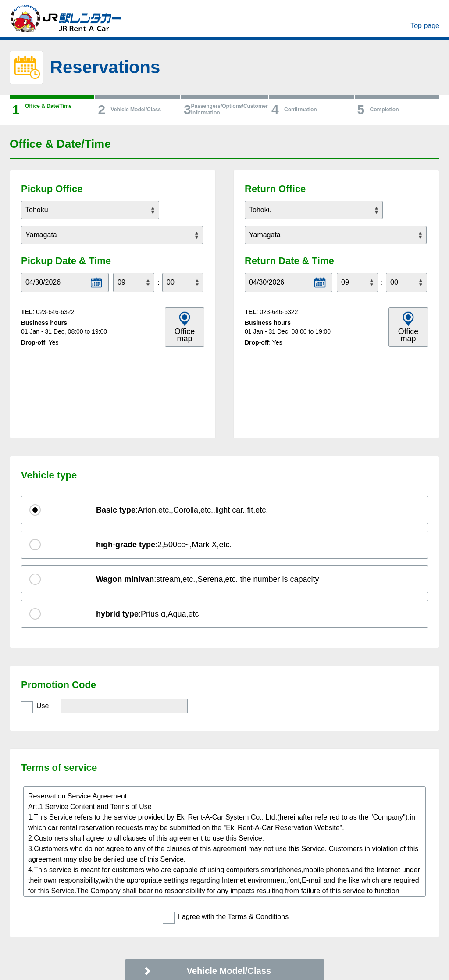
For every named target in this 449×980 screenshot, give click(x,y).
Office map (185, 335)
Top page (425, 26)
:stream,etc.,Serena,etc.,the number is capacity (208, 499)
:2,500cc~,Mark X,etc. (164, 464)
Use (43, 625)
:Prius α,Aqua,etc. (149, 534)
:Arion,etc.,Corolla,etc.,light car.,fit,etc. (182, 430)
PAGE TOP (409, 939)
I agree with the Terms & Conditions (233, 836)
